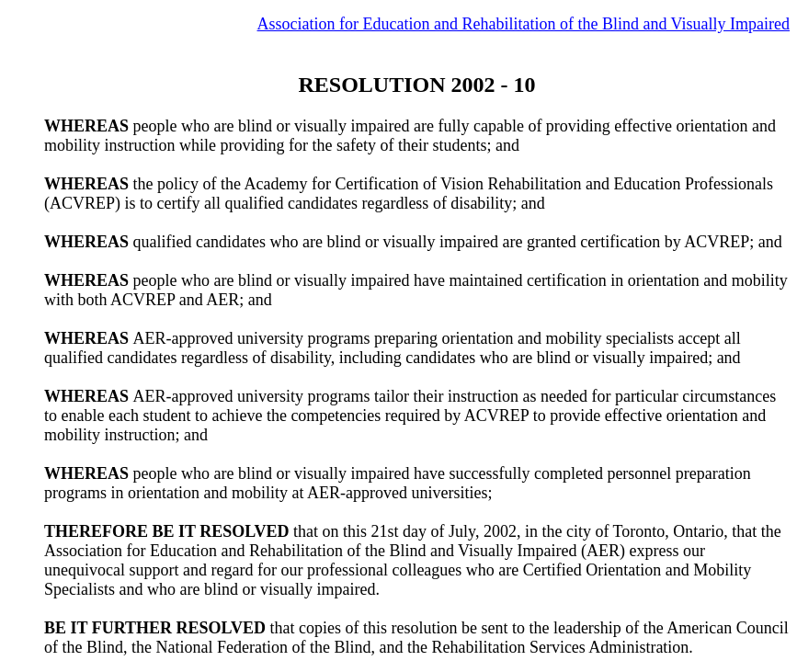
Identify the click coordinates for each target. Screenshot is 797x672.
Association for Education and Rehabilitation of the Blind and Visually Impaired (524, 24)
